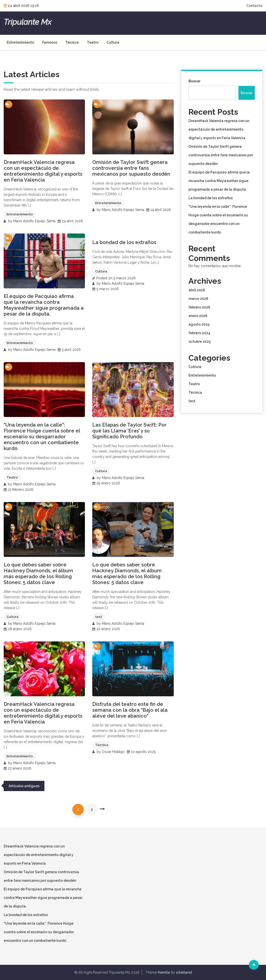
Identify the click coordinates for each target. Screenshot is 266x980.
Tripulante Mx (27, 22)
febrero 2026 (199, 307)
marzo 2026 (198, 299)
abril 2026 (197, 290)
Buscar (194, 81)
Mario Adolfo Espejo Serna (34, 221)
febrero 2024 (199, 333)
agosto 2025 (199, 324)
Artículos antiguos (24, 786)
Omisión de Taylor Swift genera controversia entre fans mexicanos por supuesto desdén (131, 168)
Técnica (72, 42)
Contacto (254, 6)
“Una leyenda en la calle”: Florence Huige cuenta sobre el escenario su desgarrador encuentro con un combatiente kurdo (42, 437)
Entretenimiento (20, 42)
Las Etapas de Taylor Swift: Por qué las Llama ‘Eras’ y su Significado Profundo (129, 431)
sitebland (184, 972)
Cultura (113, 42)
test (99, 617)
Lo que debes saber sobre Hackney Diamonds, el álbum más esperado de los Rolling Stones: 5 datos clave (38, 574)
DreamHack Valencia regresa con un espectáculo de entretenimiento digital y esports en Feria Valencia (43, 171)
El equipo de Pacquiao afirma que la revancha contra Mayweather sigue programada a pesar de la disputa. (44, 305)
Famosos (50, 42)
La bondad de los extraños (124, 242)
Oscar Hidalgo (113, 752)
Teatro (93, 42)
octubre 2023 (199, 342)
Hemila (164, 972)
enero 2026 (198, 316)
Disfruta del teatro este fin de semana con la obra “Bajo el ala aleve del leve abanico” (130, 710)
